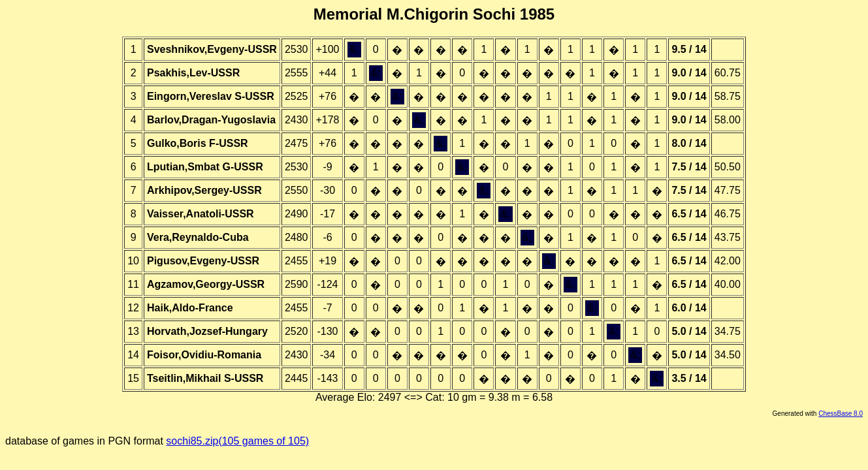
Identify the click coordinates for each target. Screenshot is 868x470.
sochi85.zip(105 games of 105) (237, 441)
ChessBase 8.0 (841, 414)
